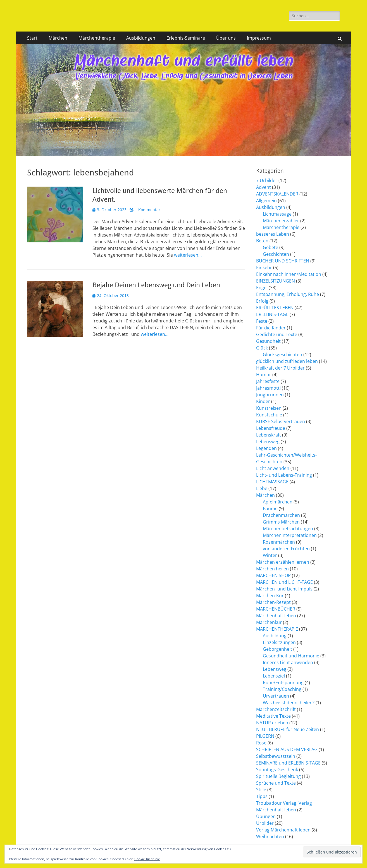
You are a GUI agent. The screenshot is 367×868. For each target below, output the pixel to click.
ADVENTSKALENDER (277, 194)
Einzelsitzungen (279, 642)
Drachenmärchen (281, 515)
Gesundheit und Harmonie (291, 656)
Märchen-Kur (270, 595)
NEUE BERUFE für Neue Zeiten (288, 729)
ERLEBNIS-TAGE (272, 314)
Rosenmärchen (279, 542)
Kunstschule (269, 415)
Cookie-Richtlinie (147, 859)
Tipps (262, 796)
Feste (262, 321)
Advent (264, 187)
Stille (261, 790)
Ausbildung (275, 636)
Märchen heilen (272, 569)
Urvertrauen (276, 696)
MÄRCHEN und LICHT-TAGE (284, 582)
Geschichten (276, 254)
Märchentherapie (97, 38)
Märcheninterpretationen (290, 535)
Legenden (266, 448)
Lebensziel (274, 676)
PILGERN (265, 736)
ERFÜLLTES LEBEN (275, 308)
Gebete (271, 247)
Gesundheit (268, 341)
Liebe (262, 488)
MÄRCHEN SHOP (273, 575)
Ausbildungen (141, 38)
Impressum (259, 38)
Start (32, 38)
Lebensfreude (271, 428)
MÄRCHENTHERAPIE (277, 629)
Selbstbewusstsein (276, 756)
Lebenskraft (269, 435)
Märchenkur (269, 622)
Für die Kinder (271, 328)
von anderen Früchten (286, 549)
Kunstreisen (269, 408)
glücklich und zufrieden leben (287, 361)
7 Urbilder (267, 180)
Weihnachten (270, 836)
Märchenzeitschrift (276, 709)
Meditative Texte (273, 716)
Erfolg (262, 301)
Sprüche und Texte (276, 783)
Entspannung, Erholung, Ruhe (288, 294)
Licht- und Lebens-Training (284, 475)
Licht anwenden (273, 468)
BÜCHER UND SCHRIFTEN (283, 261)
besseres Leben (273, 234)
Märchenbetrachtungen (288, 529)
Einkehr (264, 267)
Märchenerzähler (281, 221)
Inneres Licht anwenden (288, 662)
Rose (261, 743)
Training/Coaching (282, 689)
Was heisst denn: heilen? (289, 703)
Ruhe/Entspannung (283, 683)
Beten (262, 241)
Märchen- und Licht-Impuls (284, 589)
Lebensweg (268, 442)
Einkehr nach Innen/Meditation (289, 274)
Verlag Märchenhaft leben (283, 830)
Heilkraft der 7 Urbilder (280, 368)
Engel (262, 288)
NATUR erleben (272, 723)
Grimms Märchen (281, 522)
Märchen (58, 38)
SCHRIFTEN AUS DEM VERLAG (287, 749)
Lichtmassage (277, 214)
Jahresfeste (268, 381)
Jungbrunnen (270, 395)
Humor (264, 375)
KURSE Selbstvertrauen (281, 421)
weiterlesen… (188, 255)
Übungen (266, 816)
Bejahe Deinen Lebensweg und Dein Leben (156, 285)
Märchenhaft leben (276, 616)
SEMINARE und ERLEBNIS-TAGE (288, 763)
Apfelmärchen (278, 502)
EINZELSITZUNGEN (276, 281)
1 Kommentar (148, 210)
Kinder (263, 401)
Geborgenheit (277, 649)
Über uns (226, 38)
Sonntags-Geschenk (277, 770)
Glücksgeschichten (283, 355)
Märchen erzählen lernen (283, 562)
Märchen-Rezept (273, 602)
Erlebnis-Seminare (186, 38)
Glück (262, 348)
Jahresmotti (268, 388)
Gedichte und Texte (277, 334)
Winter (270, 555)
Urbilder (265, 823)
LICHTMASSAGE (272, 482)
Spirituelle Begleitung (278, 776)
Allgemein (266, 201)
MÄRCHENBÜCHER (276, 609)
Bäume (270, 508)
